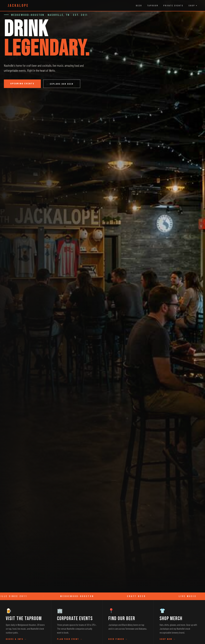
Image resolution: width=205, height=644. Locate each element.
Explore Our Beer (62, 84)
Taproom (153, 5)
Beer (139, 5)
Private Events (173, 5)
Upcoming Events (22, 83)
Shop (192, 5)
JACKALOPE (18, 6)
